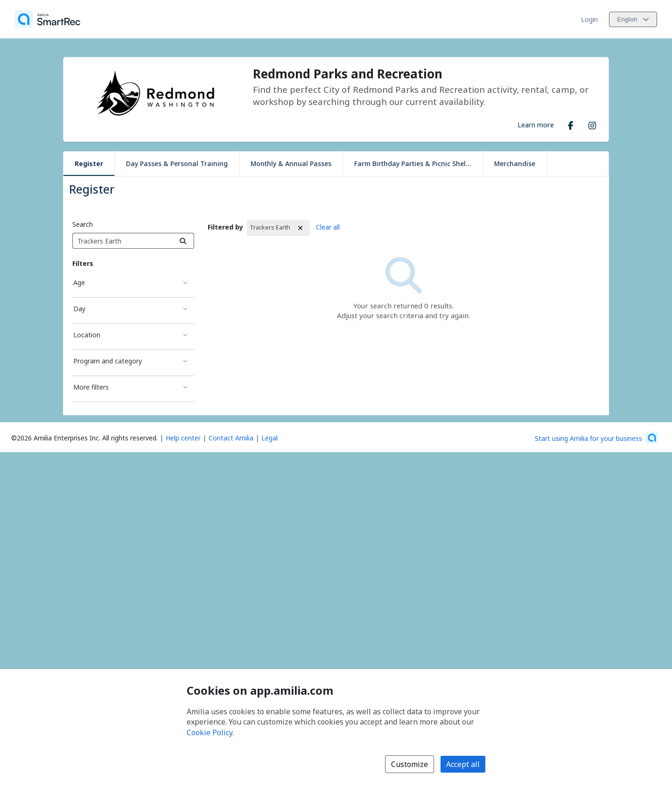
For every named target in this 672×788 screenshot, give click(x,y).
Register (89, 164)
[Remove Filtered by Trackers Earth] (301, 228)
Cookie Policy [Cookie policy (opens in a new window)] (210, 732)
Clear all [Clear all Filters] (328, 227)
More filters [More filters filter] (91, 387)
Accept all (463, 764)
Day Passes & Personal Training (177, 164)
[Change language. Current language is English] (633, 19)
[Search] (183, 241)
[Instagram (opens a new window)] (592, 124)
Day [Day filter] (79, 309)
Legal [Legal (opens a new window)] (269, 438)
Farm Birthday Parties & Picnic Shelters (416, 164)
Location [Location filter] (87, 335)
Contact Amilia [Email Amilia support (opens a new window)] (231, 438)
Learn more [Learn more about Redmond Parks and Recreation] (536, 125)
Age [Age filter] (79, 282)
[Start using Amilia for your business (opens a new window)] (596, 438)
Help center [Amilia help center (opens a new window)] (183, 438)
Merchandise (515, 164)
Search (83, 224)
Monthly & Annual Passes (291, 164)
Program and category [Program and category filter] (108, 361)
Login (589, 19)
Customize (409, 764)
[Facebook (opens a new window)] (571, 124)
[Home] (48, 19)
